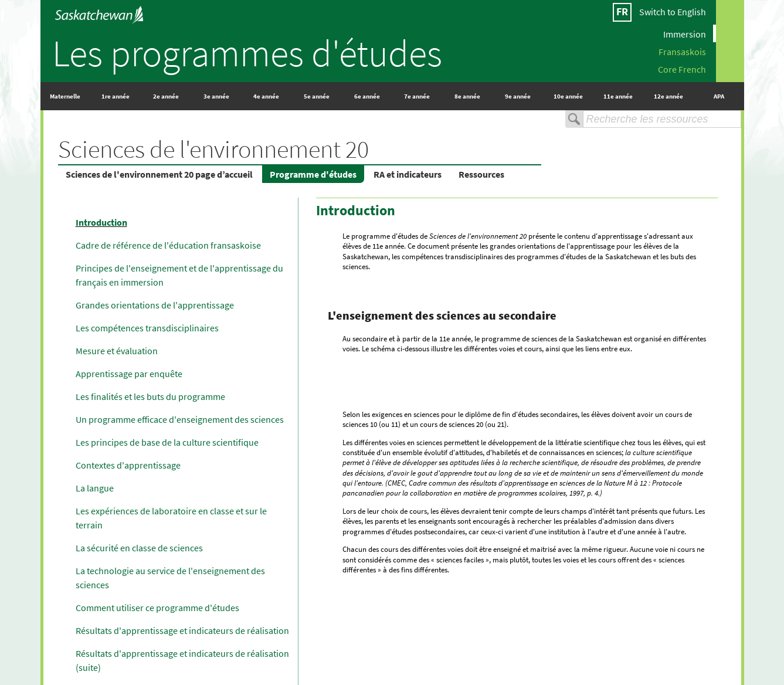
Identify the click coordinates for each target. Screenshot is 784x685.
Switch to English (673, 12)
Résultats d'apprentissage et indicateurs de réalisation (182, 630)
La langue (95, 488)
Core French (682, 69)
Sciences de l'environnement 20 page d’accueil (159, 174)
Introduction (101, 222)
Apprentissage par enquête (129, 374)
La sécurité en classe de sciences (139, 548)
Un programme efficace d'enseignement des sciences (180, 419)
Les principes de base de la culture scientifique (167, 442)
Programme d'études (313, 174)
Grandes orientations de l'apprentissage (155, 305)
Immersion (685, 33)
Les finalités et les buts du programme (150, 396)
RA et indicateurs (408, 174)
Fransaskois (682, 51)
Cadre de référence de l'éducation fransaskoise (168, 245)
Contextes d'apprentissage (128, 465)
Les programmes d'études (247, 53)
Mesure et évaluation (117, 351)
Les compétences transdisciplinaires (147, 328)
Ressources (481, 174)
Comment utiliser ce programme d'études (157, 608)
